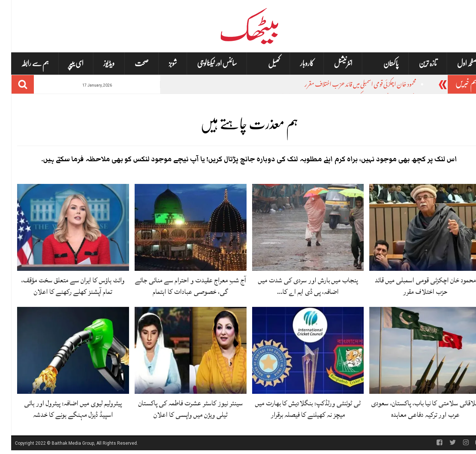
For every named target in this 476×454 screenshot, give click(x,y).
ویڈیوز (98, 63)
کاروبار (296, 63)
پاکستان (380, 64)
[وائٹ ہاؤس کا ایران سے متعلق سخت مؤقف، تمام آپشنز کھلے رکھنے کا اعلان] (62, 227)
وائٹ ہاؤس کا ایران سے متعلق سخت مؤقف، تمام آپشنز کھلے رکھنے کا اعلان (62, 286)
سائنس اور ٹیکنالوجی (206, 63)
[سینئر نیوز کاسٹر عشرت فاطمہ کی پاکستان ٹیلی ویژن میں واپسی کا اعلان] (179, 351)
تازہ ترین (417, 63)
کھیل (263, 64)
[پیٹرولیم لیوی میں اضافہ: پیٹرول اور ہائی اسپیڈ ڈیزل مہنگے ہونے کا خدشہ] (62, 351)
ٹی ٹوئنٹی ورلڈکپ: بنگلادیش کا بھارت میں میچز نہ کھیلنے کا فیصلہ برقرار (297, 409)
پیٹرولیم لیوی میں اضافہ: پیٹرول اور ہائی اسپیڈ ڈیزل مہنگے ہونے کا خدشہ (62, 409)
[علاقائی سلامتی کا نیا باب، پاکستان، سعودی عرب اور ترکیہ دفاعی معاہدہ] (414, 351)
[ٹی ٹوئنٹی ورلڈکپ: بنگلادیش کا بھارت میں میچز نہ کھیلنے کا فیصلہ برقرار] (297, 351)
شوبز (162, 63)
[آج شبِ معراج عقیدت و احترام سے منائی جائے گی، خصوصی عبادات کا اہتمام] (179, 227)
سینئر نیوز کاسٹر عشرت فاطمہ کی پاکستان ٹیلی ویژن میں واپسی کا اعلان (179, 409)
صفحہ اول (456, 63)
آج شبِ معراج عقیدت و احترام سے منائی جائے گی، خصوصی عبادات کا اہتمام (179, 286)
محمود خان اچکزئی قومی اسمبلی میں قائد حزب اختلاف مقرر (349, 85)
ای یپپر (65, 63)
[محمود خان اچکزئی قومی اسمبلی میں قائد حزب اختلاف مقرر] (414, 227)
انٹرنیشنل (332, 63)
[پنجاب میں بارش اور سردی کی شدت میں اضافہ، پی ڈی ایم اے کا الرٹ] (297, 227)
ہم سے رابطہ (24, 63)
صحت (131, 63)
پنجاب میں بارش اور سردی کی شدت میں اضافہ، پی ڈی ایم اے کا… (297, 286)
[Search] (12, 84)
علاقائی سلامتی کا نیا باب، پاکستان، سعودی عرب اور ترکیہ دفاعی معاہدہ (414, 409)
